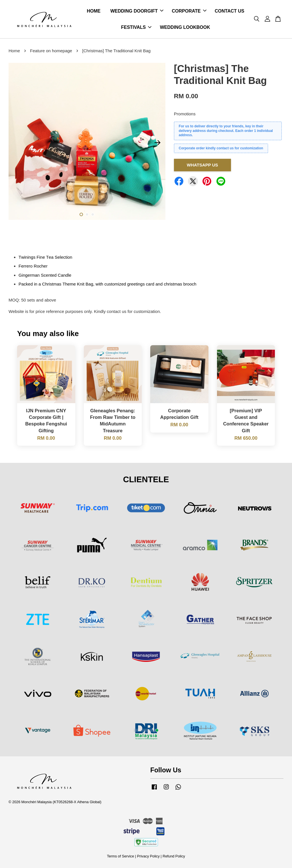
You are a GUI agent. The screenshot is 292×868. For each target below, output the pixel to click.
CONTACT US (230, 11)
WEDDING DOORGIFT (137, 11)
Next (158, 143)
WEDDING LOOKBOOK (185, 27)
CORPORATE (189, 11)
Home (14, 51)
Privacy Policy (148, 856)
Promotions (185, 114)
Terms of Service (120, 856)
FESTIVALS (136, 27)
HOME (94, 11)
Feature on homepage (51, 51)
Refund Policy (174, 856)
